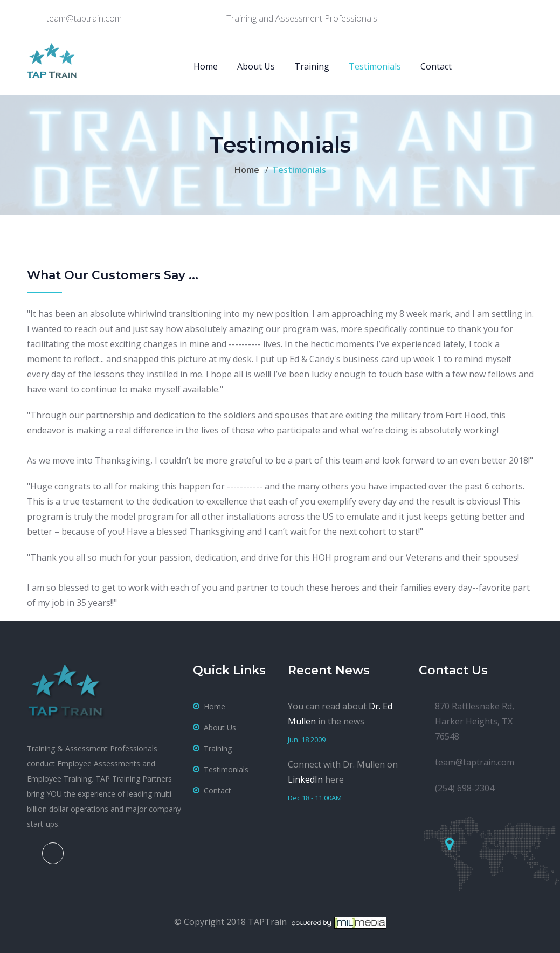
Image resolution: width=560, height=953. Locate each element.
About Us (256, 66)
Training (312, 66)
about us (220, 727)
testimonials (226, 769)
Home (206, 66)
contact (217, 790)
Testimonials (375, 66)
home (215, 706)
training (218, 748)
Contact (436, 66)
